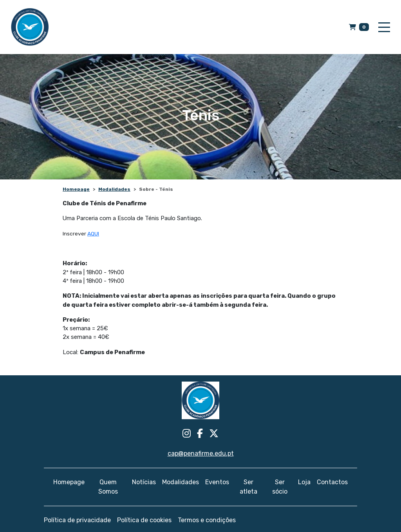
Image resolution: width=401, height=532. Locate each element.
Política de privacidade (77, 520)
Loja (304, 482)
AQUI (93, 233)
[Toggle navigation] (384, 27)
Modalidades (114, 189)
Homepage (76, 189)
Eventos (217, 482)
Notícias (144, 482)
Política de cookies (144, 520)
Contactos (332, 482)
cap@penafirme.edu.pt (201, 453)
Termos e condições (207, 520)
